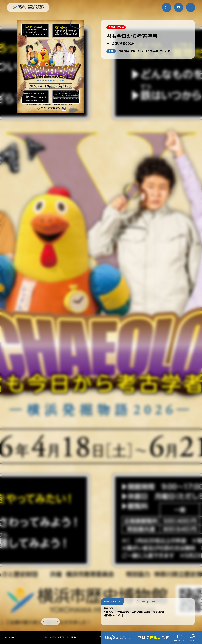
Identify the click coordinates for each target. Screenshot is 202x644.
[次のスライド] (57, 622)
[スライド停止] (50, 622)
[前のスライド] (44, 622)
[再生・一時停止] (148, 602)
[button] (143, 602)
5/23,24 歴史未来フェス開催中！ (97, 637)
